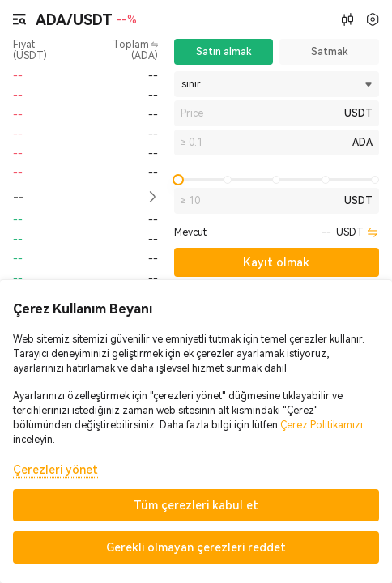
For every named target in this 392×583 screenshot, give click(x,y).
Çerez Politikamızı (322, 425)
